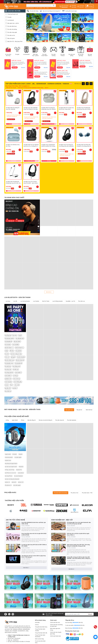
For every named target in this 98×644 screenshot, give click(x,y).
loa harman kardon (9, 338)
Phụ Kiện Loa (82, 301)
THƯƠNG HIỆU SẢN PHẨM (14, 500)
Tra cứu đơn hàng (34, 11)
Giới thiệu (37, 622)
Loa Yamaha (36, 301)
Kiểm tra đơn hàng (39, 639)
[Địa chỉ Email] (79, 614)
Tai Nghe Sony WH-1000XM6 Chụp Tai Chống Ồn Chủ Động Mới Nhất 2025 (31, 109)
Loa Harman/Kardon (25, 301)
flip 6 (11, 385)
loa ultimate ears (20, 338)
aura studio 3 (18, 372)
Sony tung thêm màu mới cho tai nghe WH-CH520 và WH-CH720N (34, 534)
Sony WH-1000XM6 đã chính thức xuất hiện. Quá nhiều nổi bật (34, 523)
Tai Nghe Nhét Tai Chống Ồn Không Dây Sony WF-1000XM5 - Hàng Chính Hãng (49, 109)
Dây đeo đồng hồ (31, 420)
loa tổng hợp (8, 335)
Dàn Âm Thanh (46, 301)
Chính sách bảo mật (55, 622)
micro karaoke (8, 382)
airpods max (8, 460)
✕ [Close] (97, 1)
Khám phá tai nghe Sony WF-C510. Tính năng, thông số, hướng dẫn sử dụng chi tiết (78, 545)
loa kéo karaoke (21, 357)
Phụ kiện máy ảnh (60, 420)
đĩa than (12, 351)
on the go (15, 376)
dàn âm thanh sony (10, 360)
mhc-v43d (17, 385)
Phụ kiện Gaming (54, 55)
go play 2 (15, 388)
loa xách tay (8, 366)
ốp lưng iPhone (9, 476)
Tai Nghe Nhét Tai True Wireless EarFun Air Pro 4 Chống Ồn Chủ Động (31, 146)
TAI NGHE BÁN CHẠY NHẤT (14, 197)
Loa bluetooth (26, 54)
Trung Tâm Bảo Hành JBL (41, 633)
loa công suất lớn (9, 372)
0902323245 (65, 7)
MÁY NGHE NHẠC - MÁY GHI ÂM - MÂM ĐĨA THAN (22, 409)
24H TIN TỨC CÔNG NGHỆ (15, 520)
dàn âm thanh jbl (20, 360)
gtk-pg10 (13, 357)
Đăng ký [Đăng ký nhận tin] (90, 614)
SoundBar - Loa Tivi (70, 301)
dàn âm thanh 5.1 (19, 348)
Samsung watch (9, 457)
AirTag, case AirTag (10, 470)
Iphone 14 (7, 482)
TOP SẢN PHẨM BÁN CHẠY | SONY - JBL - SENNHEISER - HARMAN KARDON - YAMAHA (37, 84)
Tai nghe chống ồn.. (30, 8)
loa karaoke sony (9, 363)
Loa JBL (15, 301)
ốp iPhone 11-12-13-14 (10, 473)
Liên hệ (37, 625)
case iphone (21, 473)
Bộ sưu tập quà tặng (81, 55)
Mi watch (15, 454)
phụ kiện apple (17, 485)
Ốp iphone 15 (8, 485)
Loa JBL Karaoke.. (39, 8)
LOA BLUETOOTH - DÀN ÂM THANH (17, 297)
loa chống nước (16, 366)
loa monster (8, 345)
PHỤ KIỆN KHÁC (10, 492)
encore (7, 385)
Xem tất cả (49, 292)
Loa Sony (8, 301)
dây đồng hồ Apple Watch (11, 463)
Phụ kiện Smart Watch (44, 55)
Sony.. (48, 8)
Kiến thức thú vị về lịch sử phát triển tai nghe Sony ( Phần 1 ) (78, 534)
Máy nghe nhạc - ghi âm (35, 55)
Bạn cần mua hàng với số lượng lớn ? (52, 11)
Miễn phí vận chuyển (11, 88)
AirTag (7, 420)
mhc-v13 (7, 357)
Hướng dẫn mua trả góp (71, 11)
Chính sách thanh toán (55, 636)
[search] (54, 6)
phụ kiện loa (8, 391)
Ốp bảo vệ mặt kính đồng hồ (45, 420)
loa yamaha (19, 351)
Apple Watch (15, 420)
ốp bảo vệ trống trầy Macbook (12, 479)
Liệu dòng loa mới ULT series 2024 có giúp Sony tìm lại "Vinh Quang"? (34, 556)
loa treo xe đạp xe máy (16, 354)
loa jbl (20, 335)
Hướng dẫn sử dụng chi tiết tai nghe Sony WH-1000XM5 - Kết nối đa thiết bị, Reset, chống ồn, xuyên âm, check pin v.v (78, 558)
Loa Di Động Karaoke (58, 301)
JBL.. (45, 8)
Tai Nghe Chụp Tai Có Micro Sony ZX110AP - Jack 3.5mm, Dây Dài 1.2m (31, 183)
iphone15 (14, 482)
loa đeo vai (16, 369)
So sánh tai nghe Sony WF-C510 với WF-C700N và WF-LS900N (34, 545)
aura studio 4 (8, 376)
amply (6, 351)
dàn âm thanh (17, 341)
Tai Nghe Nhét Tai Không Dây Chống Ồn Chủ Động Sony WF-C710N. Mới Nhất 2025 (84, 146)
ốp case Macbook (18, 476)
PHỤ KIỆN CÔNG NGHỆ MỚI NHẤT (17, 416)
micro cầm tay (17, 379)
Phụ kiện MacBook (72, 420)
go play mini (8, 388)
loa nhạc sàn (8, 369)
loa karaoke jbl (8, 341)
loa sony (15, 335)
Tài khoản (82, 6)
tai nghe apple (18, 457)
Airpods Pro (19, 470)
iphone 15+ (21, 482)
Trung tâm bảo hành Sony (41, 627)
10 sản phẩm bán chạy (8, 55)
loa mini (7, 354)
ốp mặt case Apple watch (11, 467)
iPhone (23, 420)
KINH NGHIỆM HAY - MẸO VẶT (62, 520)
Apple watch (8, 454)
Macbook (21, 467)
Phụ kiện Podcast (63, 55)
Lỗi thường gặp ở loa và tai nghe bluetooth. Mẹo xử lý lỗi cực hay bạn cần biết (79, 523)
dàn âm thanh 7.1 (9, 348)
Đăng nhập (81, 7)
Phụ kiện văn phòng (72, 55)
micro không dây (18, 382)
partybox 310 (8, 379)
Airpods (20, 454)
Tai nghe (17, 54)
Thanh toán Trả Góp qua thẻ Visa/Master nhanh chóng (30, 88)
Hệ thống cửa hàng (74, 6)
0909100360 (75, 628)
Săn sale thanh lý (90, 55)
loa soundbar (16, 345)
